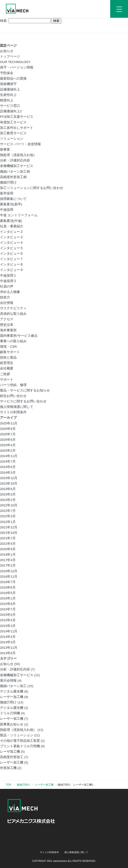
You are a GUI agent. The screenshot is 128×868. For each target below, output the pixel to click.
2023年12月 (9, 478)
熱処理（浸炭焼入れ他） (18, 155)
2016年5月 (8, 593)
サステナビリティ (13, 308)
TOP (9, 785)
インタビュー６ (12, 254)
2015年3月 (8, 626)
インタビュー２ (12, 232)
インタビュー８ (12, 264)
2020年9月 (8, 549)
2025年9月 (8, 429)
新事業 (5, 150)
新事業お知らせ (12, 724)
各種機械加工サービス (17, 166)
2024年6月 (8, 467)
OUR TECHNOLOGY (15, 62)
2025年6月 (8, 440)
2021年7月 (8, 538)
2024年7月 (8, 461)
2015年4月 (8, 620)
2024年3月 (8, 473)
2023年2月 (8, 500)
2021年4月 (8, 544)
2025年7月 (8, 434)
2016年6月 (8, 587)
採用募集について (13, 199)
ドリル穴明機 (10, 713)
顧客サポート (10, 352)
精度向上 (7, 100)
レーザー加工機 (12, 697)
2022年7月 (8, 511)
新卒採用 (7, 193)
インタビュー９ (12, 270)
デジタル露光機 (12, 691)
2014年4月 (8, 637)
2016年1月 (8, 598)
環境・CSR (8, 347)
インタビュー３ (12, 237)
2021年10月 (9, 533)
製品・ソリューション (17, 735)
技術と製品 (8, 358)
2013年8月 (8, 653)
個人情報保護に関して (17, 407)
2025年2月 (8, 451)
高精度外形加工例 (13, 177)
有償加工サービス (13, 122)
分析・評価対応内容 (15, 160)
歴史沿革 (7, 325)
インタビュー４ (12, 243)
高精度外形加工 (12, 757)
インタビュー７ (12, 259)
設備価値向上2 (11, 111)
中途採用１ (8, 276)
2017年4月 (8, 560)
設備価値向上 (10, 89)
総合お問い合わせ (13, 396)
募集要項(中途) (11, 221)
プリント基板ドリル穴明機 (20, 746)
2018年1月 (8, 555)
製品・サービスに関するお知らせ (25, 390)
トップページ (10, 56)
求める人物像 (10, 292)
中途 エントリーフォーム (19, 215)
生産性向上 (8, 95)
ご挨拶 (5, 374)
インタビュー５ (12, 248)
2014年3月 (8, 642)
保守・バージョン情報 (17, 67)
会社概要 (7, 368)
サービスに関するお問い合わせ (23, 401)
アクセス (7, 319)
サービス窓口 (10, 106)
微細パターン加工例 (15, 172)
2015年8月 (8, 604)
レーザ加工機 (10, 752)
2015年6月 (8, 615)
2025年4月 (8, 445)
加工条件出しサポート (17, 128)
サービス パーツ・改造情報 (20, 144)
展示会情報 (8, 681)
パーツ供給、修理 (13, 385)
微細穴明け (8, 182)
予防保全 (7, 73)
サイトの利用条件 (13, 412)
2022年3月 (8, 516)
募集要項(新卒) (11, 204)
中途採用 (7, 210)
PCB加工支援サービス (17, 117)
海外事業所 (8, 330)
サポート (7, 380)
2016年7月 (8, 582)
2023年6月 (8, 489)
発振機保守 (8, 84)
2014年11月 (9, 631)
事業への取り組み (13, 341)
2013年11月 (9, 648)
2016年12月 (9, 571)
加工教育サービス (13, 133)
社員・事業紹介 (12, 226)
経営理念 (7, 363)
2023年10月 (9, 483)
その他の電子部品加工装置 (20, 741)
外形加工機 (8, 768)
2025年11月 (9, 423)
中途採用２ (8, 281)
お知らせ (7, 51)
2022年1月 (8, 522)
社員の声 (7, 286)
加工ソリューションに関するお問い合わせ (32, 188)
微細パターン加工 (13, 686)
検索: (4, 21)
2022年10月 (9, 505)
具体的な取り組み (13, 314)
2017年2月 (8, 565)
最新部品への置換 (13, 79)
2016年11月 (9, 577)
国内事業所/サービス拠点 (19, 336)
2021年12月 (9, 527)
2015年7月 (8, 609)
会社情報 (7, 303)
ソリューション (12, 139)
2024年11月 (9, 456)
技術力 (5, 297)
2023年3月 (8, 494)
